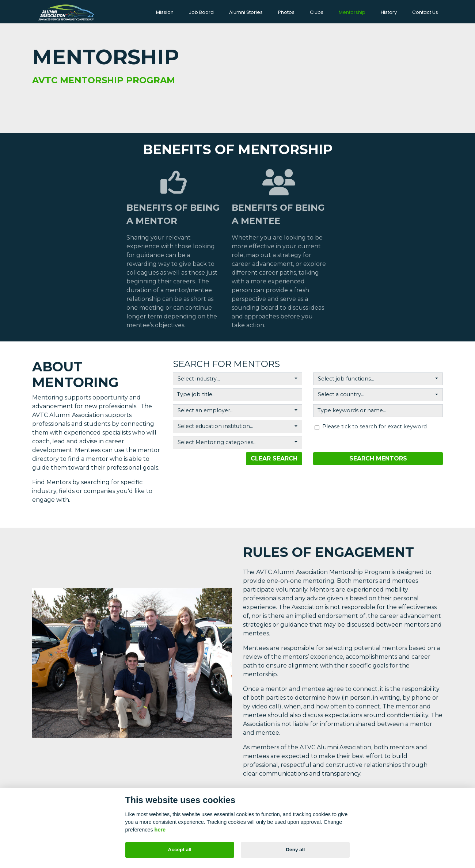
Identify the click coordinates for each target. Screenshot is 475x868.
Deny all (295, 850)
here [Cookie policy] (160, 830)
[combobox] (238, 378)
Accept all (180, 850)
